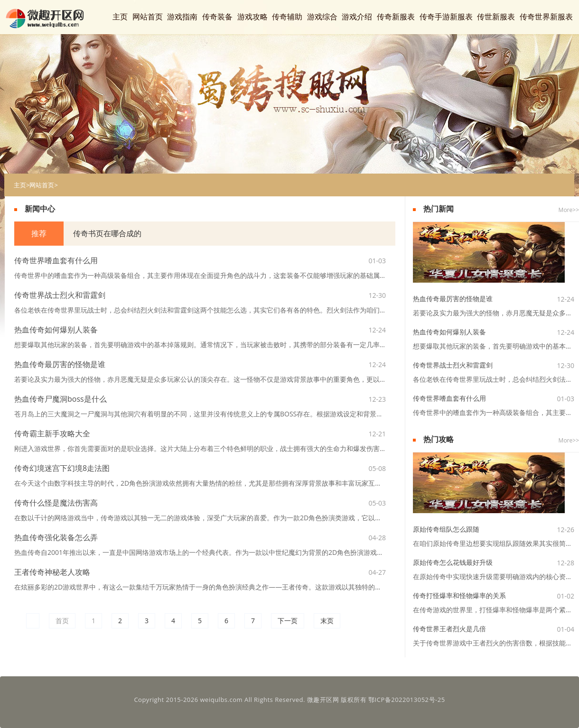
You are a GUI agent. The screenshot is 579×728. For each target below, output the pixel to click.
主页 (20, 185)
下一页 (288, 621)
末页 (327, 621)
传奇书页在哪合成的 (106, 233)
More (566, 210)
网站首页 (42, 185)
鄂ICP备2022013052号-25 (407, 700)
